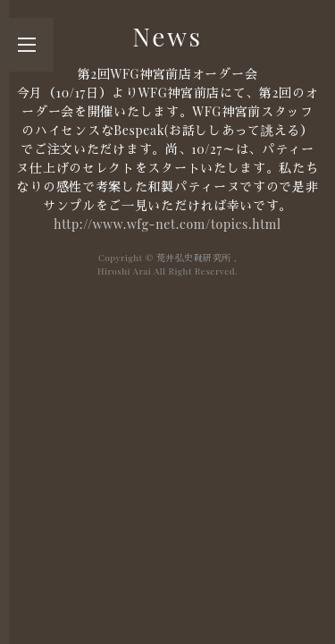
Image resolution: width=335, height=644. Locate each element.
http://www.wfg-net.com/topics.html (167, 224)
